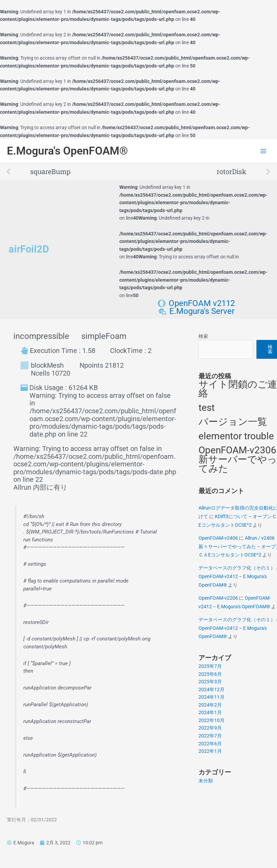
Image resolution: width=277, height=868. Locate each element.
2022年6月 (210, 744)
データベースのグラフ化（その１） (237, 568)
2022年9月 (210, 728)
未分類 (206, 781)
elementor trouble (236, 436)
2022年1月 (210, 751)
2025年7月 (210, 666)
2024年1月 (210, 712)
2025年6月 (210, 674)
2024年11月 (212, 697)
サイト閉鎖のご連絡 (238, 389)
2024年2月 (210, 705)
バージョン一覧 (233, 422)
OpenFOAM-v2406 (218, 538)
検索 (203, 336)
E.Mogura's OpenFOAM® (67, 151)
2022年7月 (210, 736)
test (207, 408)
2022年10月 (212, 720)
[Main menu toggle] (263, 151)
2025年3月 (210, 682)
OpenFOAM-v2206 (218, 598)
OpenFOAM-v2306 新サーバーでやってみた (238, 459)
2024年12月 (212, 689)
